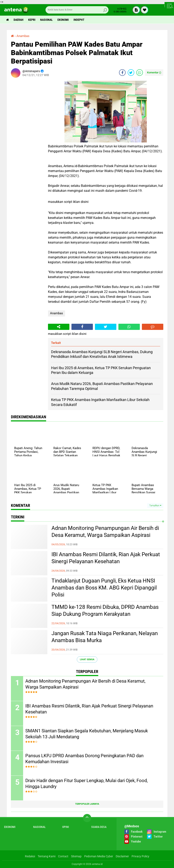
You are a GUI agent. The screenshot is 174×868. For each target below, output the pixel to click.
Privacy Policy (140, 856)
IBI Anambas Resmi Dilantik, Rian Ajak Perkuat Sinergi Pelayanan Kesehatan (106, 558)
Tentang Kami (47, 856)
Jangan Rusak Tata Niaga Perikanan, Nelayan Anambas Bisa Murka (105, 637)
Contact (63, 856)
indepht (79, 20)
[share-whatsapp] (140, 73)
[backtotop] (87, 818)
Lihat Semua (87, 659)
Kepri (32, 20)
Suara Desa (99, 827)
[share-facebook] (122, 73)
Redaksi (30, 856)
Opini (66, 827)
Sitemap (76, 856)
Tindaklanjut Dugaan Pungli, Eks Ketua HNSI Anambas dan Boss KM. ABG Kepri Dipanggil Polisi (104, 588)
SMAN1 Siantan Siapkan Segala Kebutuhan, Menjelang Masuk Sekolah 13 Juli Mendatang (87, 734)
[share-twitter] (131, 73)
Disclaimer (122, 856)
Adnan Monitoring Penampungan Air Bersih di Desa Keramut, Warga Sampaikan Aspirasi (105, 532)
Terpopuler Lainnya (87, 804)
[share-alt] (59, 327)
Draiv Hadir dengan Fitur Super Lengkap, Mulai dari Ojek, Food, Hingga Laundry (86, 784)
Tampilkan (155, 506)
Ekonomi (63, 20)
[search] (77, 10)
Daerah (19, 20)
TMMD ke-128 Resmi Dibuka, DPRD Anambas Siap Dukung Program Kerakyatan (105, 610)
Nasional (46, 20)
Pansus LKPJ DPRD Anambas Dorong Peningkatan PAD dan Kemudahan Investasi (84, 759)
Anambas (57, 313)
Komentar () (154, 72)
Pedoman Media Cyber (99, 856)
